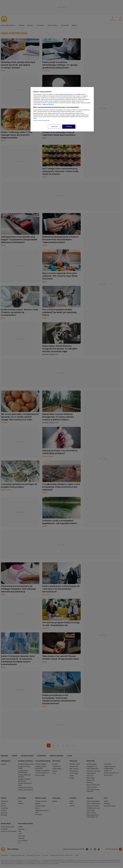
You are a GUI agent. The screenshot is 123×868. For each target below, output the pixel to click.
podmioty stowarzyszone (65, 94)
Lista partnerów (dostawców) (41, 120)
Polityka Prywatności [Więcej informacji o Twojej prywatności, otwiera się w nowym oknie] (48, 104)
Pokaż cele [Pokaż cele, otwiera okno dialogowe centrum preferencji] (54, 127)
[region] (62, 109)
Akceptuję (69, 127)
